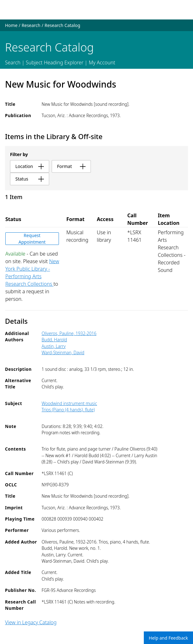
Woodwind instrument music (69, 403)
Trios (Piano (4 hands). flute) (68, 410)
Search (13, 62)
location (30, 166)
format (71, 166)
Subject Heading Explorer (55, 62)
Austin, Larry (54, 346)
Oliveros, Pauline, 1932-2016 (69, 333)
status (30, 179)
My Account (102, 62)
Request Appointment (32, 239)
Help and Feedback (168, 638)
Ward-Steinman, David (63, 352)
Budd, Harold (54, 340)
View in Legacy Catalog (31, 622)
